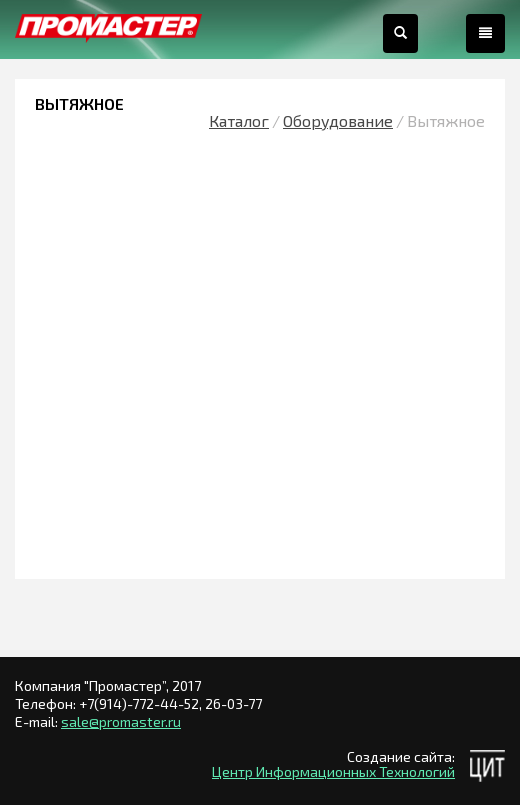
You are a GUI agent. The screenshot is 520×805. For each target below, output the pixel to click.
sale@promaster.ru (121, 721)
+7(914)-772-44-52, (142, 703)
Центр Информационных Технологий (333, 771)
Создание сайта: (401, 756)
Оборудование (338, 120)
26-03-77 (233, 703)
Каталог (239, 120)
